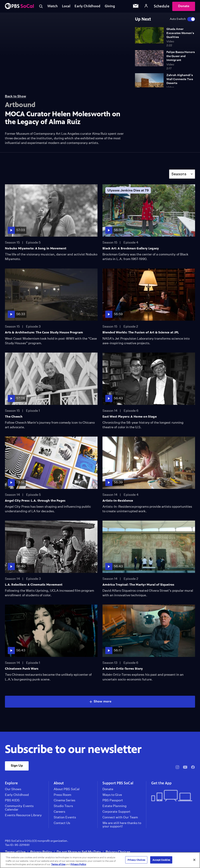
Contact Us (62, 823)
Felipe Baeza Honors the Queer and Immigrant (181, 56)
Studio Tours (63, 806)
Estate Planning (114, 806)
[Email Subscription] (136, 6)
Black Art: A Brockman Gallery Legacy (131, 248)
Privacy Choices (118, 852)
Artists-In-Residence (118, 501)
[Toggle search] (41, 6)
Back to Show (16, 96)
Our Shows (13, 789)
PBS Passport (113, 800)
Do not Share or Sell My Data (79, 852)
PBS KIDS (12, 800)
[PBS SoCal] (19, 6)
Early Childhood (89, 6)
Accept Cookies (161, 860)
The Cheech (14, 417)
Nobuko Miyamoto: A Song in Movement (36, 248)
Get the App (161, 783)
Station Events (65, 817)
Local (67, 6)
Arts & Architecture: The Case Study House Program (44, 332)
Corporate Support (116, 812)
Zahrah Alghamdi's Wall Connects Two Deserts (180, 79)
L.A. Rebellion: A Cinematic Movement (34, 585)
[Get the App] (172, 796)
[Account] (146, 6)
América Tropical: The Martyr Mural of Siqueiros (138, 585)
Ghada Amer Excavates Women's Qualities (180, 33)
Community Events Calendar (19, 808)
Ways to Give (112, 795)
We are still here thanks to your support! (122, 825)
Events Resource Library (23, 815)
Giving (112, 6)
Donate (184, 6)
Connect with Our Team (120, 817)
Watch (53, 6)
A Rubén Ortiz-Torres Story (123, 669)
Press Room (63, 795)
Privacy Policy (41, 852)
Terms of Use (15, 852)
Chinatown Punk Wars (22, 669)
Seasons (179, 174)
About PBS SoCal (67, 789)
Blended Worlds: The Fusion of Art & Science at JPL (141, 332)
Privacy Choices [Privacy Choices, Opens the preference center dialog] (136, 860)
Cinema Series (64, 800)
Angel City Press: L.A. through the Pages (35, 501)
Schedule (162, 6)
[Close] (194, 860)
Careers (59, 812)
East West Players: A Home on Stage (130, 417)
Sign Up (17, 765)
